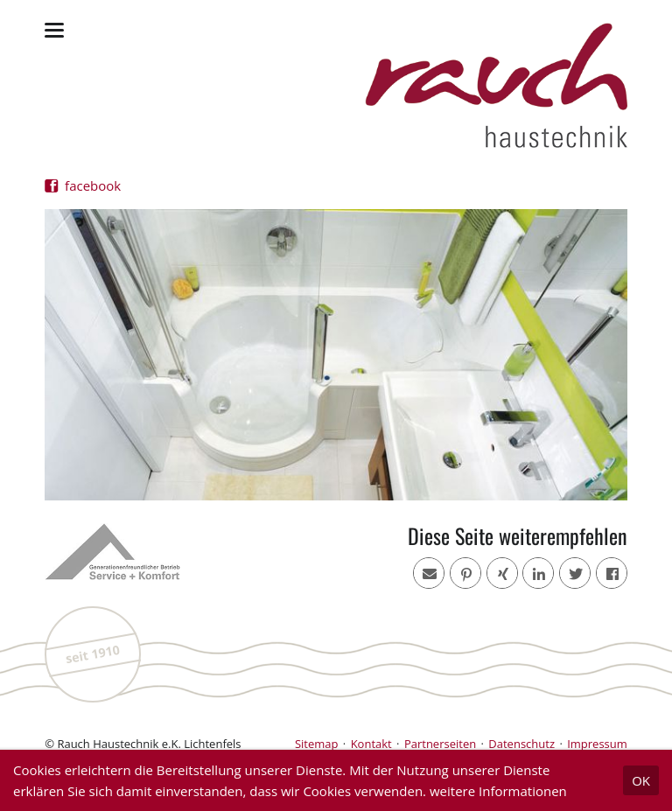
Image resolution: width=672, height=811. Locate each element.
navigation (54, 30)
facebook (91, 185)
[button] (612, 573)
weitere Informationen (498, 791)
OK (641, 780)
